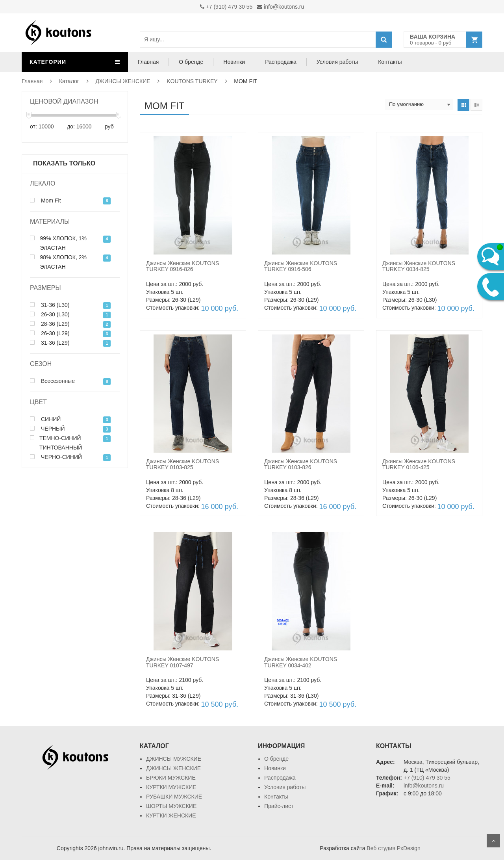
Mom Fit (45, 201)
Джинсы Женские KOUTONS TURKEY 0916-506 (301, 266)
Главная (148, 62)
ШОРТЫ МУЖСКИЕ (171, 806)
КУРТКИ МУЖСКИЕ (171, 787)
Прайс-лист (279, 806)
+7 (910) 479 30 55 (226, 7)
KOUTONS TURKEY (192, 81)
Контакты (390, 62)
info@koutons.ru (280, 7)
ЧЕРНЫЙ (47, 429)
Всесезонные (52, 381)
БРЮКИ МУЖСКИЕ (171, 778)
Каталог (69, 81)
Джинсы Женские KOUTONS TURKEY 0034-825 (419, 266)
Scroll (493, 841)
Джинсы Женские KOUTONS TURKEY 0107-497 (183, 662)
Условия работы (337, 62)
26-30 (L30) (50, 314)
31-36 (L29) (50, 343)
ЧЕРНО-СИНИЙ (56, 457)
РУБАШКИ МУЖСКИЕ (174, 797)
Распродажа (281, 62)
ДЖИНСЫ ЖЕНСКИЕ (123, 81)
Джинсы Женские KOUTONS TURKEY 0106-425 (419, 464)
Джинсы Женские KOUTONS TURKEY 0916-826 (183, 266)
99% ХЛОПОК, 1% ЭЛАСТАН (58, 243)
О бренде (191, 62)
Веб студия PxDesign (393, 848)
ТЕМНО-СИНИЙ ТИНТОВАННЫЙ (56, 443)
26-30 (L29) (50, 333)
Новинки (234, 62)
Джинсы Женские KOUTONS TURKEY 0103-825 (183, 464)
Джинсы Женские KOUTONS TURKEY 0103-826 (301, 464)
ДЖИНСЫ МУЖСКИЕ (174, 759)
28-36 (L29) (50, 324)
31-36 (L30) (50, 305)
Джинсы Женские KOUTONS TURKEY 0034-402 (301, 662)
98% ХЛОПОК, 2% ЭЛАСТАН (58, 262)
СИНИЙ (45, 419)
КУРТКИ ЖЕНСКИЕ (171, 815)
